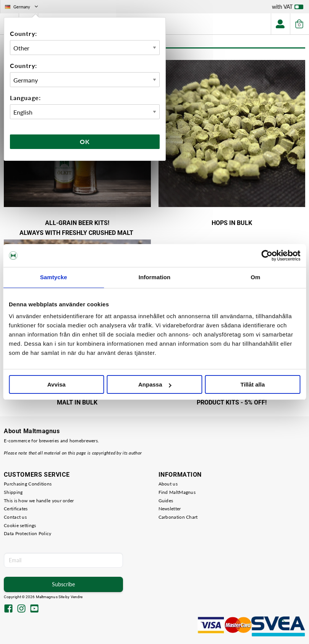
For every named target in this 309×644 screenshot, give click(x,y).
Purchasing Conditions (28, 484)
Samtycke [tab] (54, 277)
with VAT (288, 8)
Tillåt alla (252, 384)
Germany (22, 7)
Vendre (77, 597)
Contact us (15, 517)
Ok (85, 142)
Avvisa (57, 384)
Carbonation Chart (178, 517)
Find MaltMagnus (177, 492)
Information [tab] (155, 277)
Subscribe (63, 584)
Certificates (16, 509)
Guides (166, 501)
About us (168, 484)
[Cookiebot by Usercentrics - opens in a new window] (267, 256)
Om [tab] (255, 277)
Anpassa (155, 384)
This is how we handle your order (39, 501)
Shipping (13, 492)
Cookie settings (20, 525)
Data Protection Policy (28, 533)
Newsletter (170, 509)
